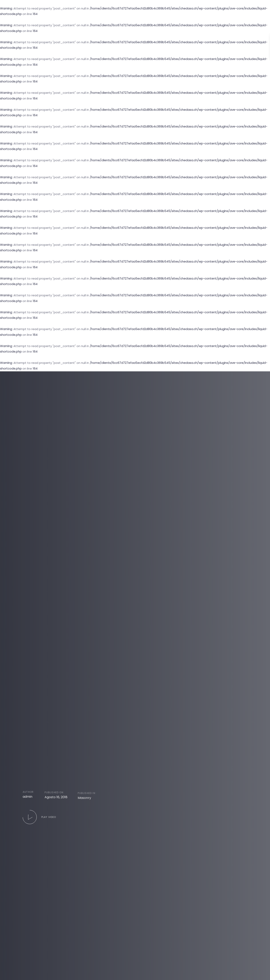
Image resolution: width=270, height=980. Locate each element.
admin (28, 804)
